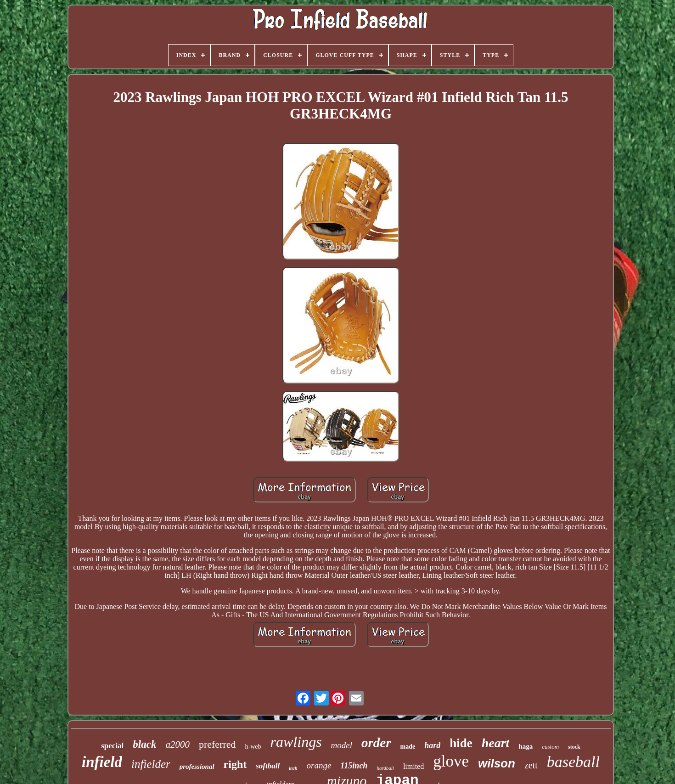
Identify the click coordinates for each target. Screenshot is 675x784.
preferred (217, 744)
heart (496, 743)
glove (451, 761)
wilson (497, 763)
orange (319, 765)
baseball (573, 762)
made (408, 747)
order (376, 743)
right (235, 764)
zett (531, 765)
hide (461, 743)
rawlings (296, 742)
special (112, 746)
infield (102, 762)
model (342, 745)
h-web (253, 747)
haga (526, 746)
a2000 (177, 745)
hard (432, 745)
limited (413, 766)
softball (268, 766)
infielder (151, 764)
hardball (385, 768)
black (144, 744)
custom (550, 747)
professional (197, 767)
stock (574, 747)
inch (293, 768)
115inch (354, 766)
